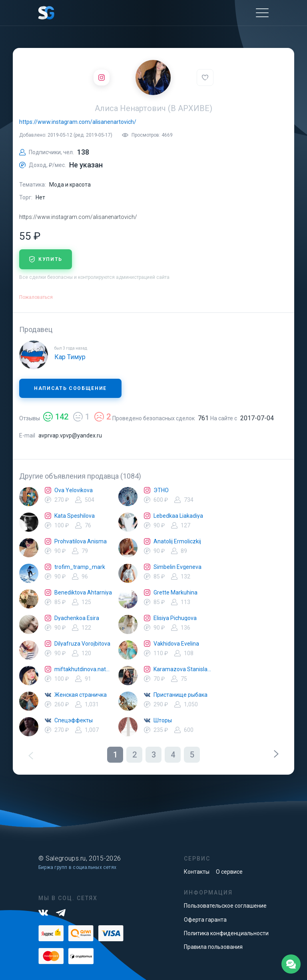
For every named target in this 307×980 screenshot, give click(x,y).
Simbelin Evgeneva (177, 567)
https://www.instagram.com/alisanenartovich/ (78, 122)
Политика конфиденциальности (226, 933)
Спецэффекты (74, 720)
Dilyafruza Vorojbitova (82, 644)
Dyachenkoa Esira (77, 618)
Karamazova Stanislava (182, 669)
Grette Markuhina (175, 592)
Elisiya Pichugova (175, 618)
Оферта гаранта (205, 920)
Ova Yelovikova (74, 490)
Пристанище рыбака (180, 695)
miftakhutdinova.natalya (83, 669)
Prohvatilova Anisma (81, 541)
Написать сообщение (70, 388)
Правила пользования (213, 947)
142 (56, 417)
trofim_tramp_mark (80, 567)
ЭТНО (161, 490)
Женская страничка (81, 695)
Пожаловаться (36, 297)
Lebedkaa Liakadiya (178, 516)
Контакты (197, 872)
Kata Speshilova (75, 516)
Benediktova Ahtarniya (83, 592)
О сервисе (229, 872)
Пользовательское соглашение (225, 906)
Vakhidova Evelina (176, 644)
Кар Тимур (70, 357)
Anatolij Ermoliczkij (177, 541)
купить (46, 259)
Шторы (163, 720)
